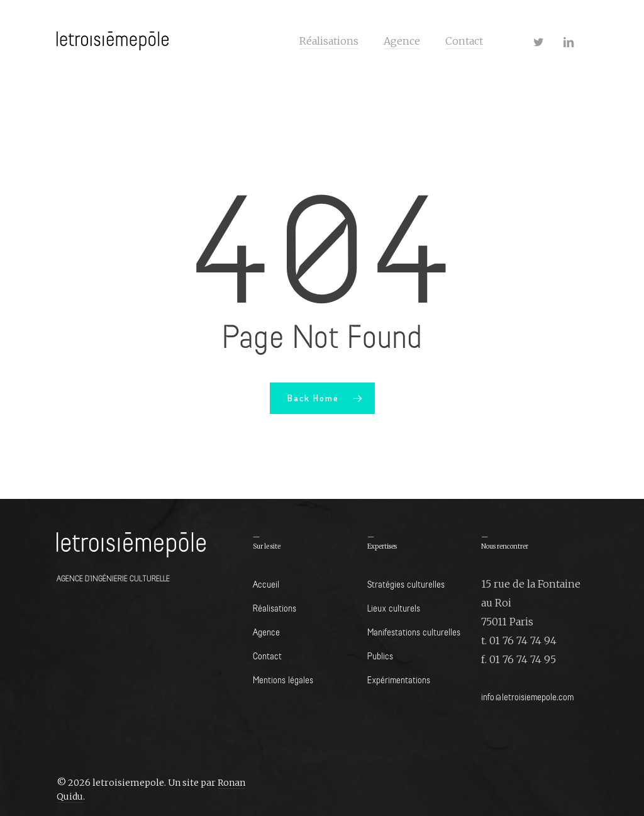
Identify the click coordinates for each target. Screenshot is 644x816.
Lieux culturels (394, 607)
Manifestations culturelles (414, 631)
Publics (380, 655)
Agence (266, 631)
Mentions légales (283, 679)
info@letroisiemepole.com (527, 696)
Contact (267, 655)
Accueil (266, 584)
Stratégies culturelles (406, 584)
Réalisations (275, 607)
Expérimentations (399, 679)
